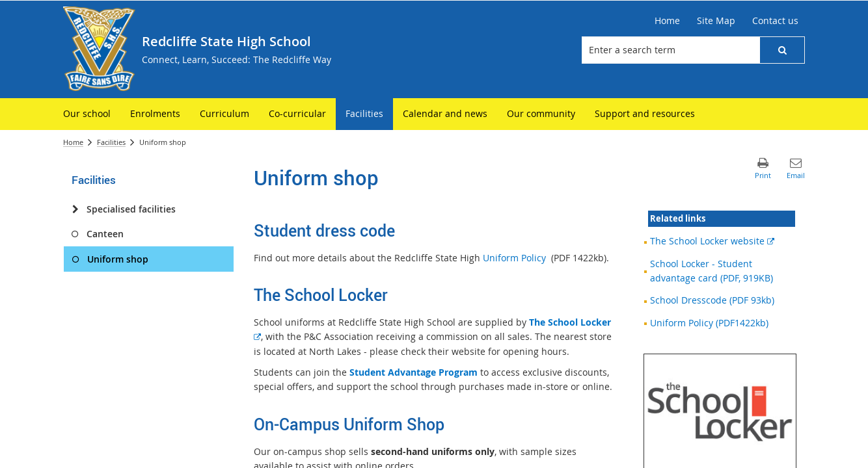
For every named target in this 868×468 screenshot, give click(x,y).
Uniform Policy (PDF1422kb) (709, 323)
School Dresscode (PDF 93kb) (712, 300)
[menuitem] (87, 114)
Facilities (111, 142)
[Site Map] (716, 21)
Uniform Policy (514, 258)
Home (73, 142)
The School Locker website (712, 241)
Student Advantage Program (414, 372)
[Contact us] (775, 21)
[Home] (667, 21)
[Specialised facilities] (75, 209)
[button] (782, 50)
